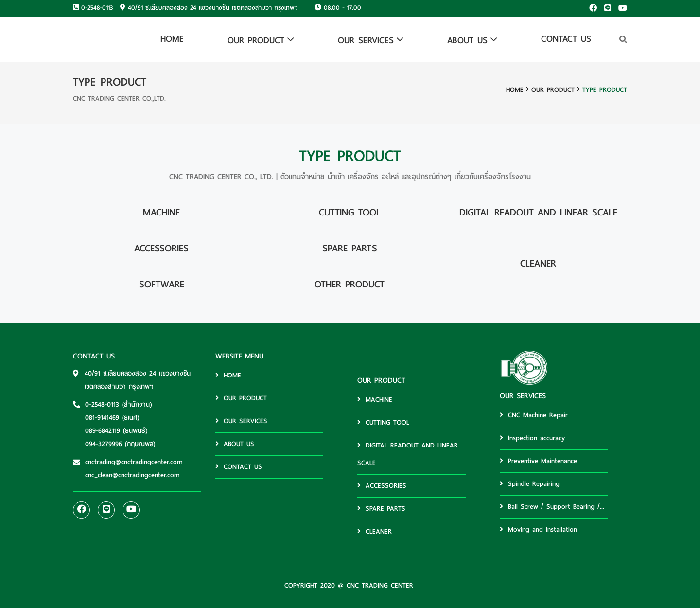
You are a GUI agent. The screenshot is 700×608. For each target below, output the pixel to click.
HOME (172, 39)
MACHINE (375, 400)
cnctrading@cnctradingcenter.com (134, 462)
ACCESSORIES (382, 486)
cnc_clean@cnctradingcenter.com (132, 475)
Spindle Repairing (530, 484)
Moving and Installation (538, 529)
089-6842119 (103, 431)
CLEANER (375, 531)
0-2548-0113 (97, 8)
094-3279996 (104, 444)
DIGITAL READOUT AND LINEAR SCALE (408, 454)
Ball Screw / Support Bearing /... (552, 507)
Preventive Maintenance (538, 461)
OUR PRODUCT (256, 40)
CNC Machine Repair (534, 415)
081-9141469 (102, 418)
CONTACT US (566, 39)
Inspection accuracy (532, 438)
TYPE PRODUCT (605, 90)
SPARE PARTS (381, 509)
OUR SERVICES (366, 40)
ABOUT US (467, 40)
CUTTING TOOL (383, 422)
